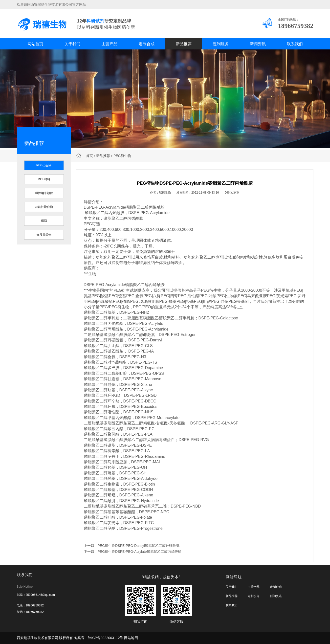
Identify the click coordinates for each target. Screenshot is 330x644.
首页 (89, 156)
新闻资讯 (258, 44)
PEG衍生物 (122, 156)
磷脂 (44, 221)
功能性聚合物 (44, 207)
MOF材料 (44, 179)
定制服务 (221, 44)
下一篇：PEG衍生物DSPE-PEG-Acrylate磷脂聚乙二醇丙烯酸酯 (133, 552)
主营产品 (110, 44)
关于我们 (72, 44)
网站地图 (131, 638)
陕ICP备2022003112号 (105, 638)
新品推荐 (184, 44)
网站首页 (35, 44)
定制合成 (147, 44)
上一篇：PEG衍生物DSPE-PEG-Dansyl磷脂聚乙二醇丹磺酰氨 (132, 546)
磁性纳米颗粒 (44, 193)
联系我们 (295, 44)
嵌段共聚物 (44, 235)
